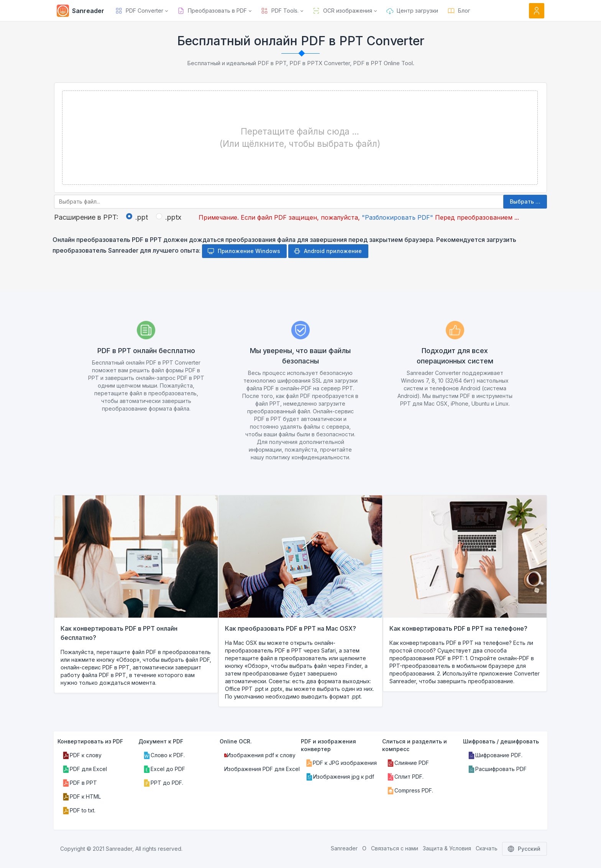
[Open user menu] (537, 11)
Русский (525, 849)
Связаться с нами (395, 848)
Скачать (487, 848)
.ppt (142, 217)
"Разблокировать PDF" (397, 217)
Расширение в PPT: (86, 217)
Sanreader (344, 848)
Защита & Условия (447, 848)
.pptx (173, 217)
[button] (141, 11)
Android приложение (328, 251)
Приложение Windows (244, 251)
